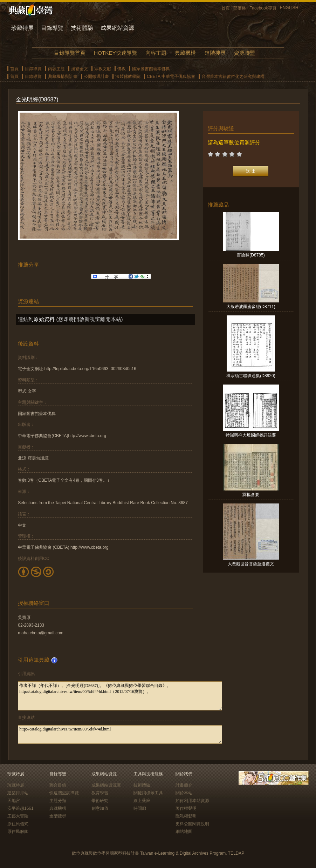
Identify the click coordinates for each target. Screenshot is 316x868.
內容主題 (156, 53)
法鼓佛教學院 (128, 76)
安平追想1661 (20, 808)
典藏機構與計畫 (63, 76)
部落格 (240, 8)
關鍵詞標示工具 (148, 793)
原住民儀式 (18, 824)
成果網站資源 (117, 28)
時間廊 (140, 808)
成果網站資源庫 (106, 785)
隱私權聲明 (186, 816)
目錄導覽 (52, 28)
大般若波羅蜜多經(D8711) (251, 307)
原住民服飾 (18, 832)
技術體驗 (82, 28)
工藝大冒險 (18, 816)
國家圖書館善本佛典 (151, 69)
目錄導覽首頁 (70, 53)
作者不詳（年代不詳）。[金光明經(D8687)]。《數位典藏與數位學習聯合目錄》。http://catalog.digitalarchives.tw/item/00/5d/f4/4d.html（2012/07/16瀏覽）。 (120, 696)
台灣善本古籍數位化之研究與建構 (233, 76)
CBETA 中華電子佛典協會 (171, 76)
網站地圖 (184, 832)
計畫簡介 (184, 785)
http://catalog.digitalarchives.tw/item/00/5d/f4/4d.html (120, 735)
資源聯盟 (245, 53)
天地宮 (14, 801)
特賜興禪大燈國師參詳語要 (251, 435)
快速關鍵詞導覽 (64, 793)
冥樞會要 (251, 495)
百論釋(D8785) (251, 255)
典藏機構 (185, 53)
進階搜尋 (215, 53)
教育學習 (100, 793)
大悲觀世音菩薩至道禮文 (251, 564)
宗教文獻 (103, 69)
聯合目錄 (58, 785)
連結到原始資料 (36, 319)
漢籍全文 (80, 69)
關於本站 (184, 793)
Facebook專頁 (263, 8)
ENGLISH (289, 8)
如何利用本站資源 (192, 801)
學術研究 (100, 801)
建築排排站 (18, 793)
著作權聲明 (186, 808)
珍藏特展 (22, 28)
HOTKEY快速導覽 (115, 53)
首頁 (226, 8)
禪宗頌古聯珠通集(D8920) (251, 376)
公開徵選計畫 (96, 76)
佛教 (122, 69)
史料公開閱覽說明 (192, 824)
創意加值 (100, 808)
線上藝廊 (142, 801)
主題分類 (58, 801)
